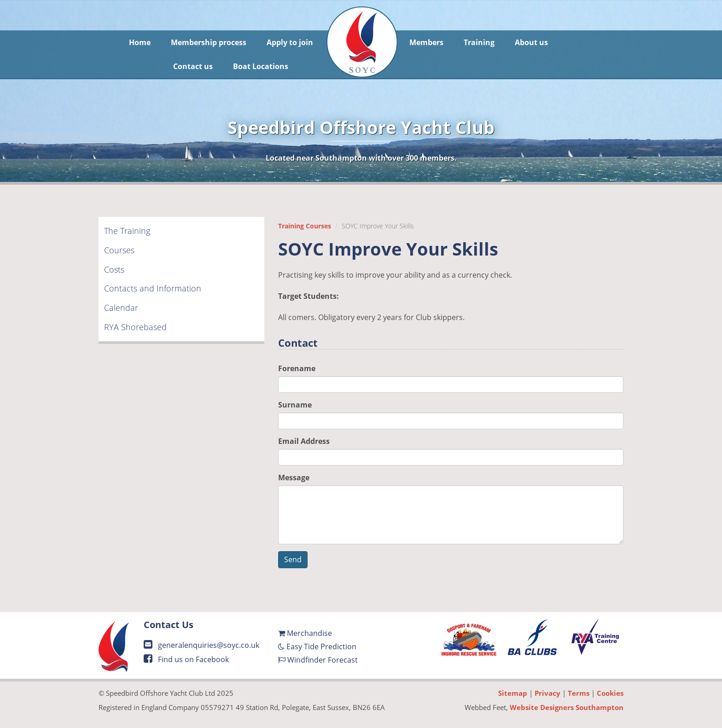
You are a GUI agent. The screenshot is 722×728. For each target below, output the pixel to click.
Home (140, 42)
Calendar (121, 308)
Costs (114, 269)
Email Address (304, 441)
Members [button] (426, 42)
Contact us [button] (193, 66)
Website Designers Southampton (567, 707)
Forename (297, 368)
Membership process (209, 42)
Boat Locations (261, 66)
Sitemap (513, 693)
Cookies (610, 693)
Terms (579, 693)
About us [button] (531, 42)
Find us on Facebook (186, 659)
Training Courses (305, 226)
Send (293, 559)
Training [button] (479, 42)
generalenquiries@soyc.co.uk (201, 645)
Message (294, 478)
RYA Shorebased (135, 327)
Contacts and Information (153, 288)
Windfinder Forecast (318, 660)
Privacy (547, 693)
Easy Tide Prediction (317, 646)
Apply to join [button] (290, 42)
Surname (295, 405)
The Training (127, 231)
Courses (119, 250)
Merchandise (305, 633)
